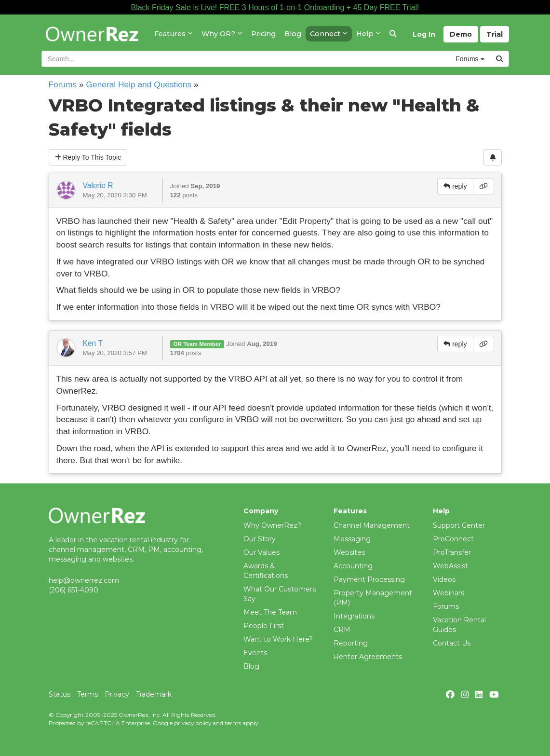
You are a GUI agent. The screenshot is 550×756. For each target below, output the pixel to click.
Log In (424, 34)
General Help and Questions (139, 84)
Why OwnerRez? (272, 525)
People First (264, 626)
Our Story (260, 539)
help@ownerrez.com (84, 580)
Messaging (352, 539)
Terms (87, 694)
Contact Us (452, 643)
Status (60, 694)
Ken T (93, 343)
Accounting (353, 566)
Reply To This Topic (88, 157)
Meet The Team (270, 612)
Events (255, 653)
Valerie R (98, 186)
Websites (349, 552)
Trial (495, 34)
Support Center (459, 525)
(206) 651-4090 (74, 590)
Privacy (117, 694)
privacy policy (193, 723)
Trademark (154, 694)
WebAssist (450, 566)
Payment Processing (369, 579)
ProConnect (453, 539)
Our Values (262, 552)
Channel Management (372, 525)
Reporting (351, 643)
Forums (63, 84)
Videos (444, 579)
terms (233, 723)
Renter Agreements (368, 657)
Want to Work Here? (278, 639)
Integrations (354, 616)
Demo (461, 34)
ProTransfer (452, 552)
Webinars (449, 593)
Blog (251, 666)
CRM (342, 630)
